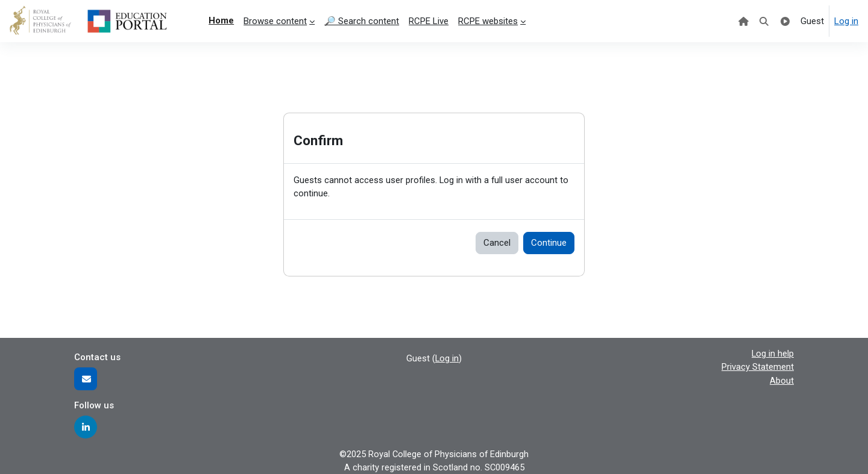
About (782, 380)
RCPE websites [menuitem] (488, 21)
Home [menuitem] (221, 20)
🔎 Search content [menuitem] (362, 21)
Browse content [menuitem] (275, 21)
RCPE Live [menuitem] (429, 21)
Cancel (497, 243)
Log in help (772, 353)
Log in (846, 21)
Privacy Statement (758, 367)
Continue (549, 243)
